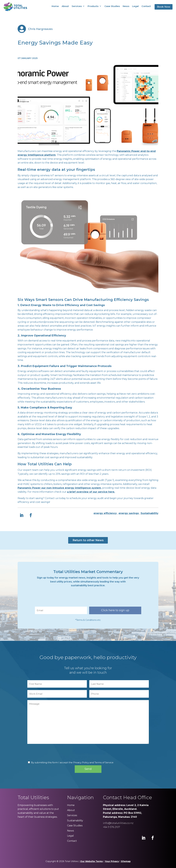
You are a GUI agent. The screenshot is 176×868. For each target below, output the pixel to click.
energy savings (129, 513)
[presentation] (58, 598)
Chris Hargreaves (40, 29)
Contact (146, 6)
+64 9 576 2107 (111, 827)
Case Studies (112, 6)
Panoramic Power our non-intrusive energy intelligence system (59, 488)
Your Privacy (112, 861)
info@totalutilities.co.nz (118, 823)
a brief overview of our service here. (91, 492)
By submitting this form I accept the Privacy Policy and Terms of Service (72, 762)
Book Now (164, 7)
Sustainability (150, 513)
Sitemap (126, 861)
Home (55, 6)
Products (93, 6)
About (65, 6)
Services (77, 6)
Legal (135, 6)
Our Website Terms (91, 861)
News (126, 6)
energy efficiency (105, 513)
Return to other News (88, 540)
